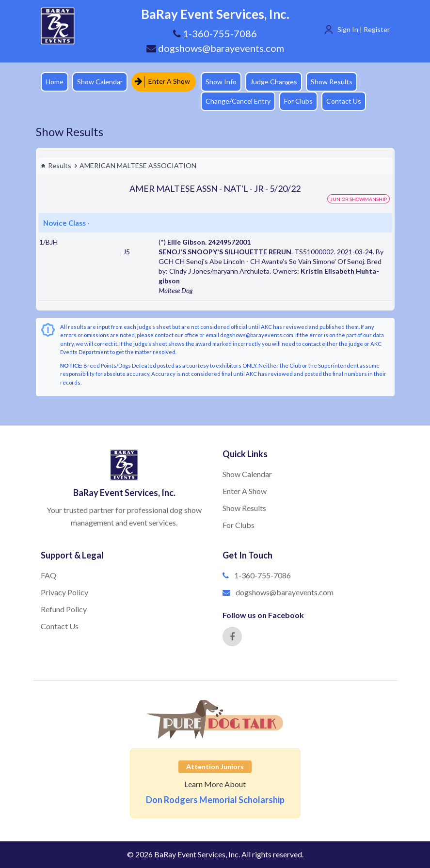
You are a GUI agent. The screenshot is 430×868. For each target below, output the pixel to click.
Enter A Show (162, 82)
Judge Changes (274, 82)
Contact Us (344, 101)
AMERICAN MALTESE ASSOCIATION (138, 165)
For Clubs (298, 101)
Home (55, 82)
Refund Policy (64, 609)
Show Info (221, 82)
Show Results (332, 82)
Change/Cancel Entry (238, 101)
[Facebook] (232, 636)
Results (56, 165)
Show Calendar (100, 82)
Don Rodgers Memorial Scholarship (215, 800)
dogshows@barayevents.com (215, 48)
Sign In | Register (364, 29)
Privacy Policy (64, 592)
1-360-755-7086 (263, 575)
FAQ (48, 575)
